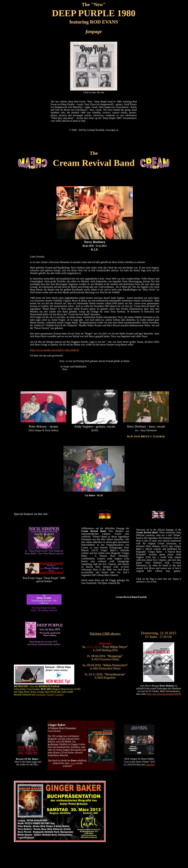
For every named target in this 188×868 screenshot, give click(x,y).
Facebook (40, 695)
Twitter (50, 695)
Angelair (150, 765)
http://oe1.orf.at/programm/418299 (164, 694)
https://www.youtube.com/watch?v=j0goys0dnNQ (55, 350)
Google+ (60, 695)
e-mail (73, 763)
